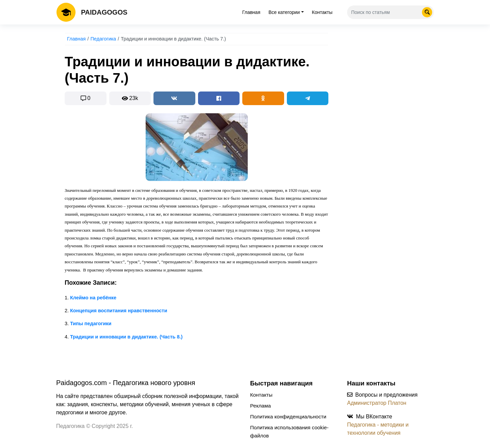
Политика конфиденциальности (288, 417)
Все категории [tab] (284, 12)
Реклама (260, 406)
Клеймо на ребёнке (93, 298)
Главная (251, 12)
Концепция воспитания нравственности (119, 311)
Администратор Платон (377, 403)
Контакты (322, 12)
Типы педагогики (91, 323)
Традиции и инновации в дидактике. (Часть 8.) (126, 337)
